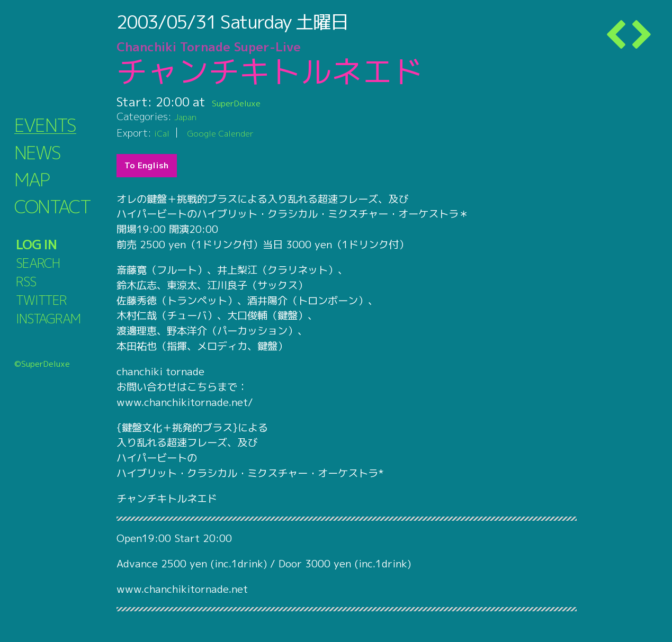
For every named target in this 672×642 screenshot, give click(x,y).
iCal (163, 133)
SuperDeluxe (248, 102)
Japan (188, 116)
